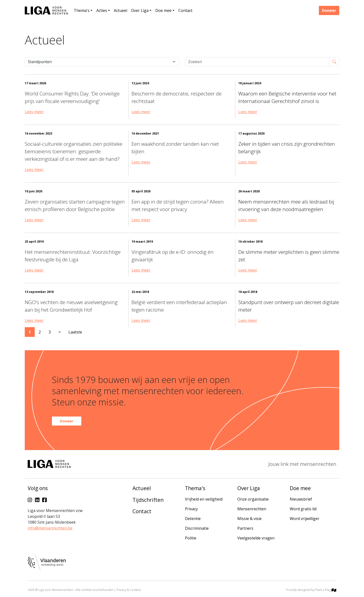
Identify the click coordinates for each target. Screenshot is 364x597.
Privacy (191, 509)
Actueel (120, 10)
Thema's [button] (82, 10)
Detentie (193, 519)
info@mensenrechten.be (50, 528)
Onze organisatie (253, 499)
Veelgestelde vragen (256, 538)
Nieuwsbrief (301, 499)
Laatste (75, 332)
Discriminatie (197, 528)
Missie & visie (249, 519)
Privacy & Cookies (129, 590)
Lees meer (34, 112)
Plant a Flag (326, 590)
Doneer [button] (329, 10)
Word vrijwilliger (305, 519)
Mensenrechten (252, 509)
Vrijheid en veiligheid (204, 499)
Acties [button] (102, 10)
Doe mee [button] (163, 10)
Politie (191, 538)
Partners (245, 528)
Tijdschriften (148, 500)
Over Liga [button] (140, 10)
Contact (185, 10)
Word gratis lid (303, 509)
